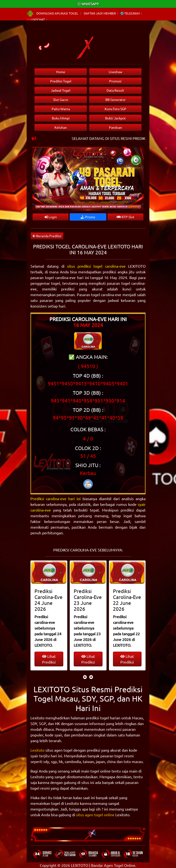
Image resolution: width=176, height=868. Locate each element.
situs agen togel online (95, 815)
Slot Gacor (61, 100)
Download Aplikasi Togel (53, 13)
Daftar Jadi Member (100, 13)
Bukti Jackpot (115, 118)
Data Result (115, 90)
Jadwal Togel (61, 90)
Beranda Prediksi (47, 236)
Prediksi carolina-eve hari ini (56, 498)
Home (61, 72)
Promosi (115, 81)
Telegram (130, 13)
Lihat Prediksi (49, 659)
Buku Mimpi (61, 118)
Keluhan (61, 127)
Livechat (36, 19)
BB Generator (115, 100)
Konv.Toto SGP (115, 109)
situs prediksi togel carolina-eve (96, 266)
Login (51, 217)
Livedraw (115, 72)
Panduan (115, 127)
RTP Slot (125, 217)
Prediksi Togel (61, 81)
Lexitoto (37, 750)
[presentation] (85, 677)
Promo (88, 217)
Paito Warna (61, 109)
